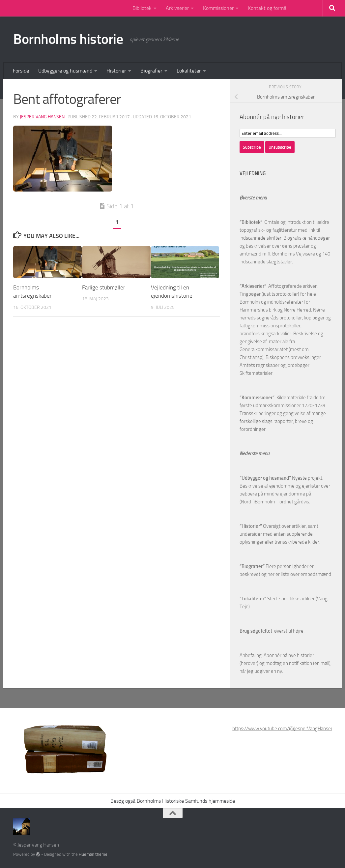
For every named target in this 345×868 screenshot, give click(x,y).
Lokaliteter (189, 71)
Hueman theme (93, 854)
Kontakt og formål (268, 8)
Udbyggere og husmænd (65, 71)
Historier (116, 71)
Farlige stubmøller (104, 287)
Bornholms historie (68, 39)
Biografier (151, 71)
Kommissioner (218, 8)
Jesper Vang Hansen (42, 117)
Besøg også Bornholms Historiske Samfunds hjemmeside (173, 801)
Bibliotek (142, 8)
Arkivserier (177, 8)
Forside (21, 71)
